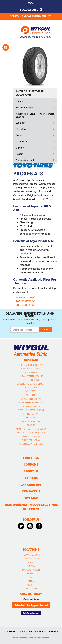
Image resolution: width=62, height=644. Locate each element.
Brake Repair (31, 372)
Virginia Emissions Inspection (31, 433)
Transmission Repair (31, 421)
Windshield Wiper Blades (31, 444)
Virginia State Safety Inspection (31, 429)
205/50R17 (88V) (26, 301)
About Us (31, 471)
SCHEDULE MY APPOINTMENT (31, 16)
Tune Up (31, 425)
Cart (31, 3)
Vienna (20, 101)
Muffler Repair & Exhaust (31, 403)
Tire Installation (31, 414)
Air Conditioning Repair (31, 365)
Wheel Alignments (31, 437)
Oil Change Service (31, 406)
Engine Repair (31, 391)
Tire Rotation (31, 418)
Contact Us (31, 491)
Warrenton (22, 142)
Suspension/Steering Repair (31, 410)
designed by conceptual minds (31, 637)
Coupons (31, 465)
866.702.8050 (31, 10)
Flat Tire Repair (31, 395)
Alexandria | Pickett (27, 160)
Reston (20, 154)
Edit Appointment (31, 613)
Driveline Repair (31, 388)
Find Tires (31, 458)
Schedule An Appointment (31, 605)
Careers (31, 478)
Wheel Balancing (31, 440)
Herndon (21, 129)
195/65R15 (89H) (25, 297)
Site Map (31, 498)
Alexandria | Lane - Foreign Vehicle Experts (35, 115)
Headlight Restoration (31, 399)
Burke (19, 135)
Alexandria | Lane (31, 555)
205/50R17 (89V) (26, 305)
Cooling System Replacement (31, 384)
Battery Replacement (31, 369)
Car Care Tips (31, 485)
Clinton (20, 148)
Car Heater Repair (31, 380)
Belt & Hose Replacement (31, 376)
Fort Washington (25, 108)
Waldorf (20, 123)
